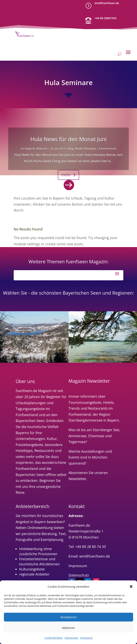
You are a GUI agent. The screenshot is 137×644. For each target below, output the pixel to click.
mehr (66, 175)
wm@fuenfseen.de (107, 3)
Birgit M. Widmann (37, 148)
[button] (131, 586)
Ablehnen (68, 628)
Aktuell (79, 148)
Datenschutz (71, 638)
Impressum (86, 638)
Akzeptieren (68, 617)
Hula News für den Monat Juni (68, 139)
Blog (71, 148)
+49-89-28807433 (105, 18)
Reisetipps (90, 148)
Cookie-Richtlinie (53, 638)
